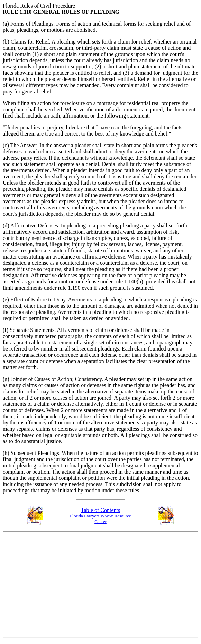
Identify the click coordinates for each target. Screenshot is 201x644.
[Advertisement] (102, 583)
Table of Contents (101, 510)
